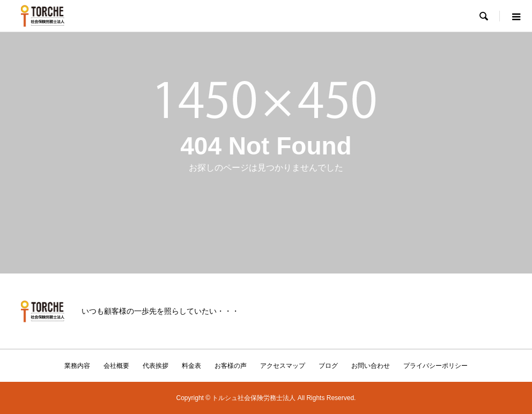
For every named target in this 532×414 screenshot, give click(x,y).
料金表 (191, 366)
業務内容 (77, 366)
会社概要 (116, 366)
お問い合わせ (371, 366)
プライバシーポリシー (435, 366)
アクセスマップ (283, 366)
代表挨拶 (156, 366)
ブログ (328, 366)
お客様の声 (231, 366)
